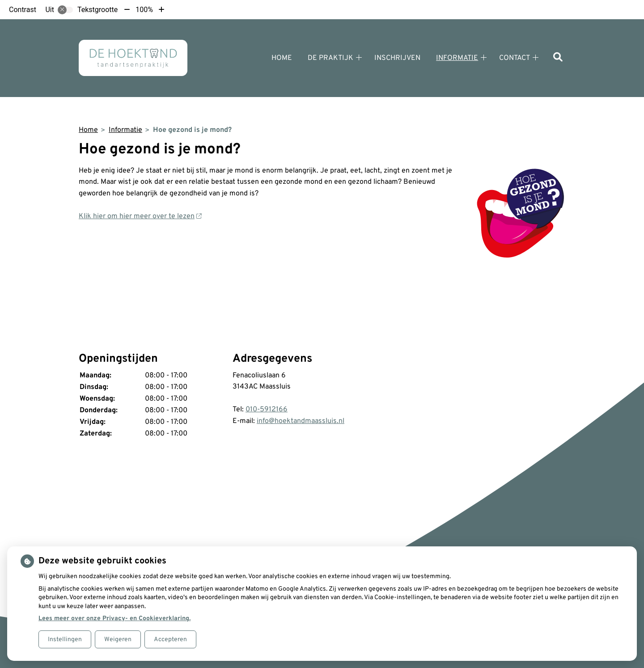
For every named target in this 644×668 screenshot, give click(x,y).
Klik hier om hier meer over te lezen (140, 216)
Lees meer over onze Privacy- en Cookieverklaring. (114, 619)
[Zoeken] (558, 58)
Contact (515, 58)
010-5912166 (267, 410)
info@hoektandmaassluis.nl (301, 421)
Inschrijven (397, 58)
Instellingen (65, 640)
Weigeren (118, 640)
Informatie (457, 58)
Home (282, 58)
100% (144, 10)
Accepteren (170, 640)
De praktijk (330, 58)
